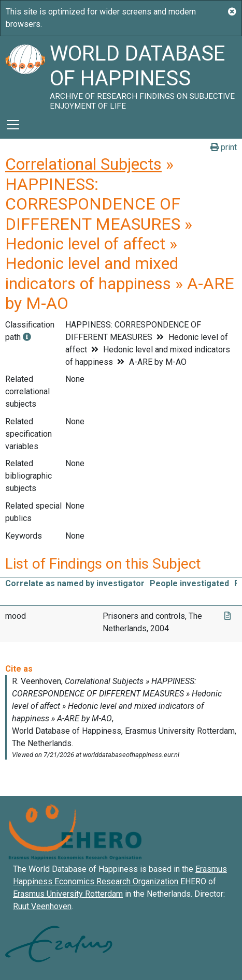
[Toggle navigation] (13, 125)
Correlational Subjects (83, 164)
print (224, 147)
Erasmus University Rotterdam (68, 894)
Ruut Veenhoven (42, 906)
